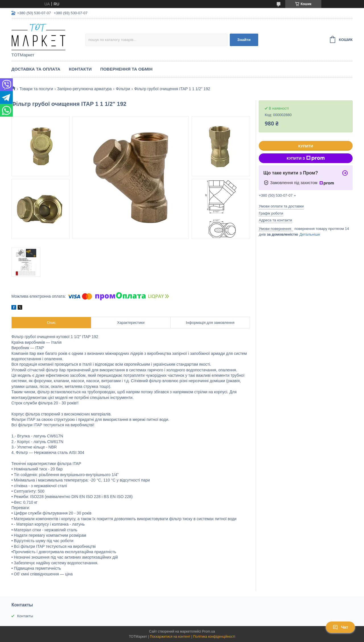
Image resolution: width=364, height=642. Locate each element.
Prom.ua (209, 631)
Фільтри (123, 89)
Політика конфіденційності (214, 637)
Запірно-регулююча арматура (84, 89)
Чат (340, 627)
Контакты (25, 616)
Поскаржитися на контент (170, 637)
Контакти (80, 69)
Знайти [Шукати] (244, 40)
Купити (306, 146)
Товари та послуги (36, 89)
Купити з (306, 158)
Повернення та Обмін (126, 69)
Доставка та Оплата (36, 69)
